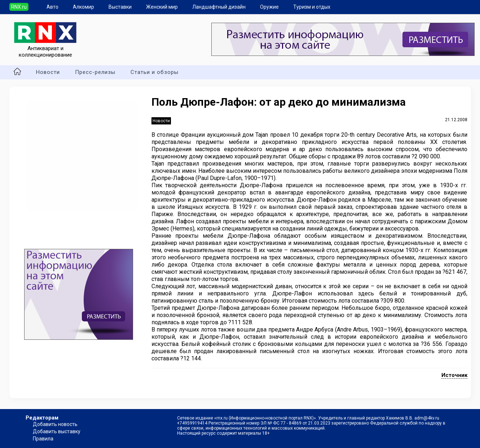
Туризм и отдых (312, 7)
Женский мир (162, 7)
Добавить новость (55, 424)
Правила (43, 439)
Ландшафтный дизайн (219, 7)
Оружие (269, 7)
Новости (48, 72)
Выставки (120, 7)
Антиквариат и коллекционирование (45, 48)
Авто (52, 7)
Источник (454, 375)
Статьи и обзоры (155, 72)
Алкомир (83, 7)
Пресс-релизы (95, 72)
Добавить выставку (57, 431)
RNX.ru (19, 7)
